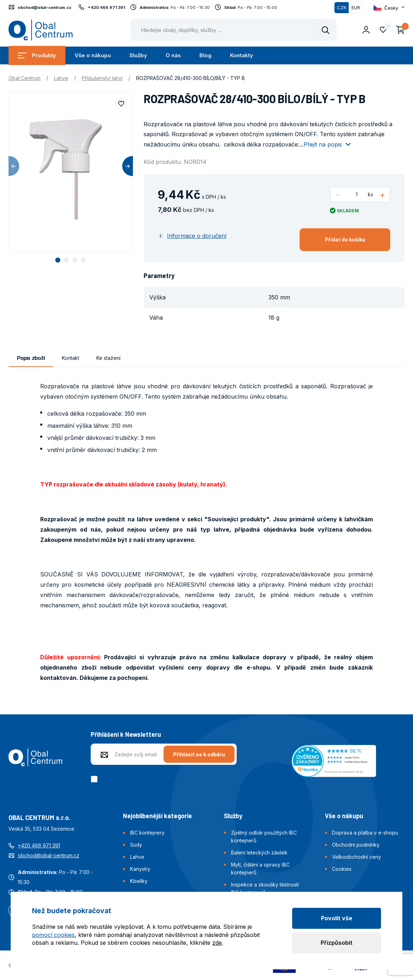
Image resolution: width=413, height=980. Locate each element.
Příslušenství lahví (102, 78)
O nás (173, 55)
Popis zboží (31, 358)
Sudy (136, 845)
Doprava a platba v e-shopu (365, 833)
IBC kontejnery (147, 833)
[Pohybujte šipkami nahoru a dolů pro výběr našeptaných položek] (234, 30)
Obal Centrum (25, 78)
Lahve (61, 78)
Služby (138, 55)
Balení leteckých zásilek (259, 853)
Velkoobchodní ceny (356, 857)
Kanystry (140, 869)
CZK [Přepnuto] (342, 7)
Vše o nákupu (93, 55)
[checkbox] (95, 779)
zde (217, 943)
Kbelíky (139, 881)
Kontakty (242, 55)
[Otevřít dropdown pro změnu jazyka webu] (389, 8)
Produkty (37, 55)
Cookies (342, 869)
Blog (205, 55)
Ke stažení (108, 358)
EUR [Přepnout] (356, 7)
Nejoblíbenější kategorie (157, 816)
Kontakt (71, 358)
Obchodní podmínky (356, 845)
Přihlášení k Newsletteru (126, 734)
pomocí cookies (53, 935)
